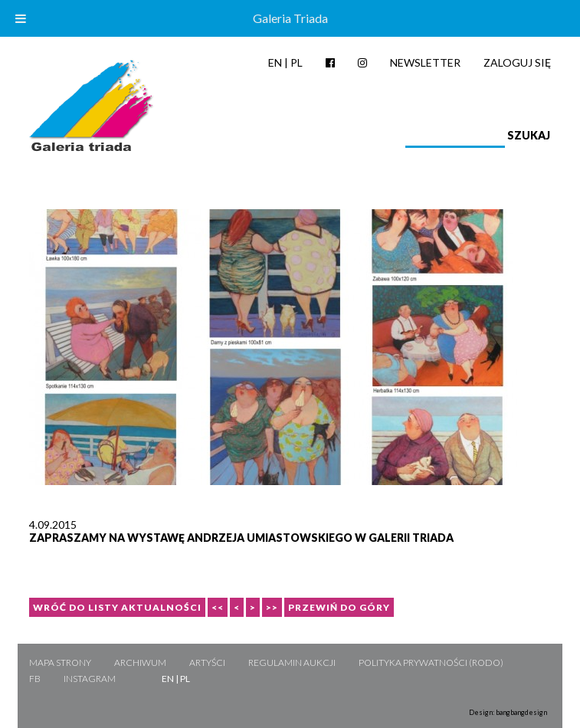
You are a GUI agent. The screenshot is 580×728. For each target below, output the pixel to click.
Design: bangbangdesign (508, 712)
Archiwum (140, 662)
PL (297, 62)
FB (35, 679)
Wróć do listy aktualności (117, 607)
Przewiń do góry (339, 607)
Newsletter (425, 62)
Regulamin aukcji (292, 662)
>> (272, 607)
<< (218, 607)
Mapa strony (60, 662)
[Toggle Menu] (21, 18)
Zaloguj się (517, 62)
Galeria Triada (290, 18)
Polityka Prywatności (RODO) (431, 662)
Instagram (90, 679)
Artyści (207, 662)
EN (275, 62)
